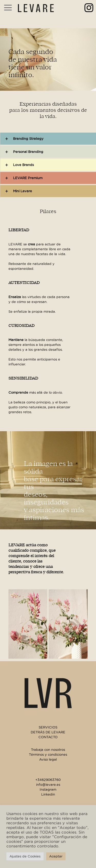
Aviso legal (48, 759)
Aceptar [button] (56, 856)
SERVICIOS (48, 727)
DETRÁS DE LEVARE (48, 732)
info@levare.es (48, 784)
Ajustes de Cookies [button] (25, 856)
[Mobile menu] (7, 8)
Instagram (48, 789)
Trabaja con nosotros (48, 750)
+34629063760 (48, 780)
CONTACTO (48, 737)
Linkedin (48, 794)
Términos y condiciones (48, 754)
